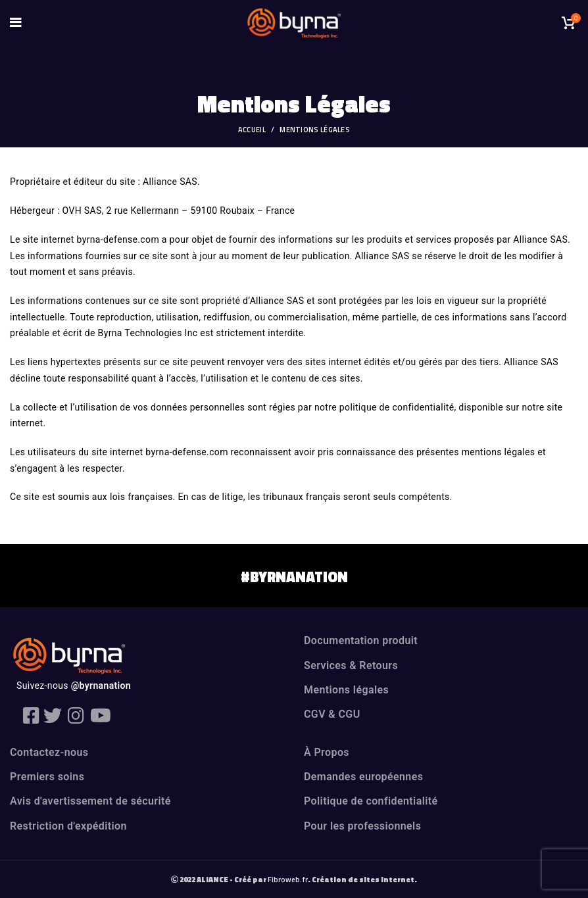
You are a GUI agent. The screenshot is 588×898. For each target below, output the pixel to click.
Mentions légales (346, 690)
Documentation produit (361, 640)
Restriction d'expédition (68, 826)
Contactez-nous (49, 752)
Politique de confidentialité (371, 801)
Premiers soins (47, 777)
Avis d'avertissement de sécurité (90, 801)
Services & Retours (351, 665)
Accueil (252, 130)
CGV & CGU (332, 714)
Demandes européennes (363, 777)
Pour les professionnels (362, 826)
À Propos (327, 752)
